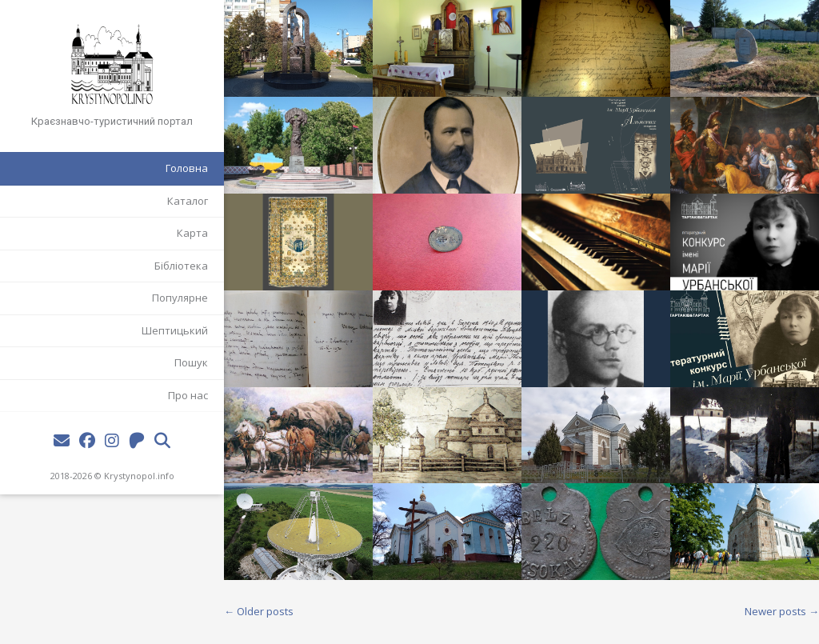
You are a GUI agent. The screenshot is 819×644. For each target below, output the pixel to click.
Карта (192, 233)
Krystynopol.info (139, 476)
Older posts (259, 611)
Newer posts (782, 611)
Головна (187, 168)
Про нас (188, 395)
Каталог (188, 201)
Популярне (180, 298)
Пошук (191, 362)
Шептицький (175, 330)
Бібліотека (181, 266)
